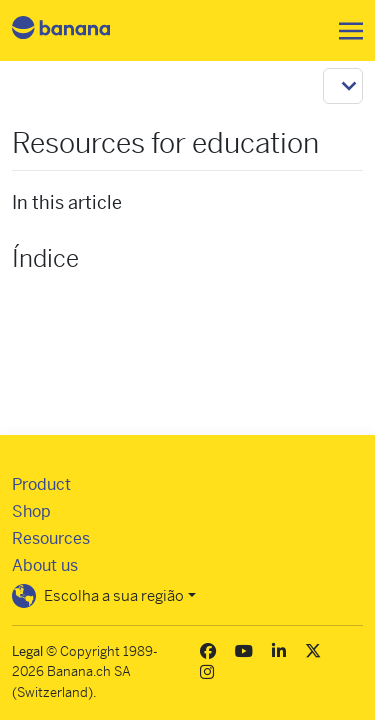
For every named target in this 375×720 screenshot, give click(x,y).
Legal (27, 651)
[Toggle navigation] (345, 31)
